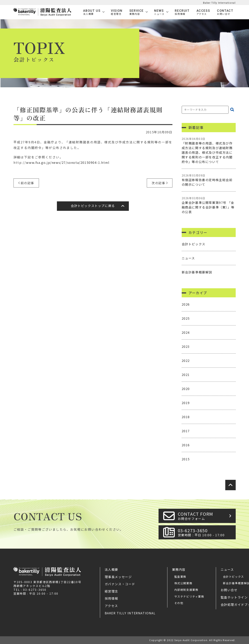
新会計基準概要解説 (197, 272)
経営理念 (111, 591)
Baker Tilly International (219, 3)
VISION (117, 12)
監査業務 (180, 577)
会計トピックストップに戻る (93, 206)
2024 (186, 332)
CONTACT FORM (206, 516)
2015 (186, 459)
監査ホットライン (234, 597)
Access (203, 12)
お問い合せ (229, 590)
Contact (225, 12)
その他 (179, 603)
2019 (186, 403)
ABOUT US (92, 12)
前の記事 (27, 183)
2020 (186, 389)
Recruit (182, 12)
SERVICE (137, 12)
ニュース (188, 258)
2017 (186, 431)
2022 (186, 361)
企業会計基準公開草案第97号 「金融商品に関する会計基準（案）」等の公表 (209, 205)
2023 (186, 346)
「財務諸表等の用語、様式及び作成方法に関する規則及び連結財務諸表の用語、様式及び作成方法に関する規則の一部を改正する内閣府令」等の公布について (209, 150)
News (159, 12)
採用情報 (111, 598)
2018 (186, 417)
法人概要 (111, 569)
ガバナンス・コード (120, 584)
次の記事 (158, 183)
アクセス (111, 606)
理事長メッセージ (118, 577)
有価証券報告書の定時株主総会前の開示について (209, 180)
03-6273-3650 (206, 532)
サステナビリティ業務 (189, 596)
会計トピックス (194, 244)
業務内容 (179, 569)
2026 (186, 304)
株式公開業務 (183, 583)
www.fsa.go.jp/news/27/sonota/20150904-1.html (68, 162)
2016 (186, 445)
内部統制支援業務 (186, 590)
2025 (186, 318)
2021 (186, 375)
